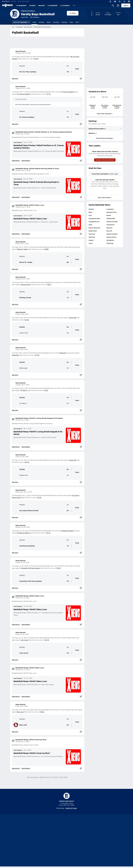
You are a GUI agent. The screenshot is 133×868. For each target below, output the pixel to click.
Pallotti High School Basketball (42, 27)
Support (108, 841)
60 (68, 66)
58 (68, 575)
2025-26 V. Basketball (21, 22)
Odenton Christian (112, 222)
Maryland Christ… (112, 212)
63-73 (48, 533)
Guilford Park (93, 231)
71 (68, 298)
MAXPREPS (6, 1)
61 (68, 362)
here (116, 174)
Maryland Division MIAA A (97, 129)
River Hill (109, 231)
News (71, 22)
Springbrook (110, 240)
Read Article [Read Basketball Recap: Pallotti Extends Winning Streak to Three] (16, 197)
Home (34, 22)
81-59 (27, 462)
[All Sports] (74, 5)
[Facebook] (129, 1)
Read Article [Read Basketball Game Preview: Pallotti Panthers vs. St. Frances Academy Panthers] (16, 161)
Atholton (91, 209)
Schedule (41, 22)
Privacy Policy (54, 841)
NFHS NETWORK (24, 1)
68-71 (49, 285)
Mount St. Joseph (22, 249)
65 (68, 403)
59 (68, 475)
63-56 (27, 320)
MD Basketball (28, 27)
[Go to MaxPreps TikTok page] (53, 833)
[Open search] (113, 5)
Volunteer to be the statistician (105, 160)
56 (68, 333)
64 (68, 647)
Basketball (19, 27)
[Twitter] (124, 1)
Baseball (42, 5)
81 (68, 469)
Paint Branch (110, 225)
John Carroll (25, 640)
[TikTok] (110, 1)
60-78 (36, 59)
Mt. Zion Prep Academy (25, 72)
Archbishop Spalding (67, 531)
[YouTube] (115, 1)
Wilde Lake (110, 243)
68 (68, 292)
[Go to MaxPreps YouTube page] (60, 833)
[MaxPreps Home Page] (13, 27)
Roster (49, 22)
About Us (24, 841)
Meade (109, 215)
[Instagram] (120, 1)
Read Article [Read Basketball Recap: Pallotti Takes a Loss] (16, 234)
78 (68, 72)
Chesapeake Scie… (95, 222)
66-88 (46, 249)
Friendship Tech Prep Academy (31, 568)
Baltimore (92, 133)
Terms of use (66, 841)
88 (68, 262)
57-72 (49, 94)
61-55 (37, 355)
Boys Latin (20, 712)
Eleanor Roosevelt (94, 228)
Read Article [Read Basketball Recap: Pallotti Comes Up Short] (16, 768)
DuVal (90, 225)
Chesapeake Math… (95, 218)
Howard (91, 240)
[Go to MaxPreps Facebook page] (80, 833)
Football (32, 5)
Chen (90, 215)
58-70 (59, 568)
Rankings (64, 22)
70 (68, 581)
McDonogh (63, 353)
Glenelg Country (26, 285)
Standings (56, 22)
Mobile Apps (34, 841)
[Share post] (81, 78)
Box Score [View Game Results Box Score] (15, 78)
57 (68, 111)
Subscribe (44, 841)
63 (68, 327)
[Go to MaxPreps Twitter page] (74, 833)
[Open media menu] (118, 5)
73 (68, 398)
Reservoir (109, 228)
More (78, 22)
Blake (90, 212)
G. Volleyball (65, 5)
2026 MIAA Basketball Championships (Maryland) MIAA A (33, 104)
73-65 (46, 390)
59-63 (42, 712)
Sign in (126, 5)
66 (68, 256)
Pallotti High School (67, 797)
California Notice (79, 841)
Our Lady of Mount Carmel (26, 511)
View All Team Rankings (105, 138)
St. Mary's (24, 390)
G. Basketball (53, 5)
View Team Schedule (105, 114)
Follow (73, 13)
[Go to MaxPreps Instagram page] (67, 833)
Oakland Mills (111, 218)
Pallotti (19, 66)
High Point (92, 237)
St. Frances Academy (68, 92)
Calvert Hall (73, 318)
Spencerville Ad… (112, 237)
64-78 (47, 640)
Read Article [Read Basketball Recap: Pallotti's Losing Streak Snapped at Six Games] (16, 447)
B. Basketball (22, 5)
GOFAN (14, 1)
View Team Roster (105, 197)
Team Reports (18, 142)
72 (68, 117)
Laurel (91, 243)
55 (68, 368)
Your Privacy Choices (95, 841)
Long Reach (110, 209)
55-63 (39, 498)
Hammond (92, 234)
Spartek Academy (112, 234)
